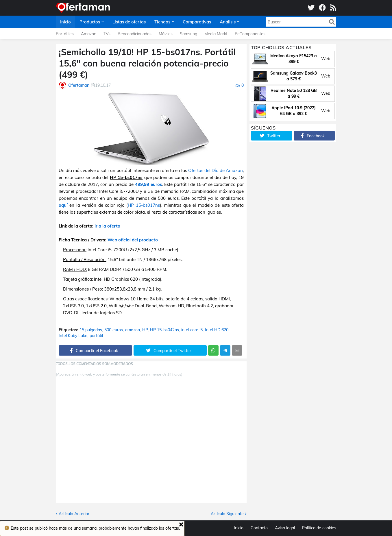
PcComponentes (250, 34)
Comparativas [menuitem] (197, 22)
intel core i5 (192, 330)
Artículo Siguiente (227, 514)
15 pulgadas (91, 330)
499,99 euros (149, 184)
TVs (107, 34)
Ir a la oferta (107, 226)
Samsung (188, 34)
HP (145, 330)
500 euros (114, 330)
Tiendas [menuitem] (162, 22)
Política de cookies (319, 528)
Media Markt (216, 34)
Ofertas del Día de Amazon (216, 170)
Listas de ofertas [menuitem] (129, 22)
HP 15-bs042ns (164, 330)
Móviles (166, 34)
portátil (96, 336)
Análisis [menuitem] (228, 22)
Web (326, 59)
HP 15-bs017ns (144, 205)
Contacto (259, 528)
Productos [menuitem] (90, 22)
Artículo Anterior (74, 514)
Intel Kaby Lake (73, 336)
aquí (63, 205)
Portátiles (65, 34)
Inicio (239, 528)
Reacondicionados (135, 34)
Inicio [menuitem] (65, 22)
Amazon (89, 34)
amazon (133, 330)
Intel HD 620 (217, 330)
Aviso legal (285, 528)
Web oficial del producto (133, 240)
